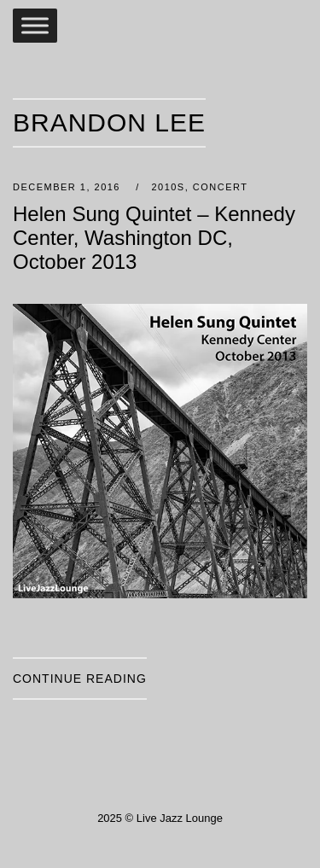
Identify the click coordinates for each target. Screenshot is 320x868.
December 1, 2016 (69, 187)
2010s (168, 187)
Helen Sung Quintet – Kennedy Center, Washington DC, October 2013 (154, 238)
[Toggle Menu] (35, 25)
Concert (221, 187)
